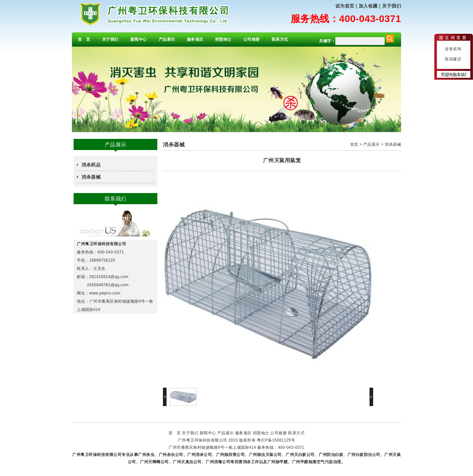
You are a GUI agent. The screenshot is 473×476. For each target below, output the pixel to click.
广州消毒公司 (218, 462)
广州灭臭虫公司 (187, 462)
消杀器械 (91, 177)
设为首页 (345, 6)
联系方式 (280, 39)
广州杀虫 (146, 455)
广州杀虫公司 (171, 455)
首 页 (84, 39)
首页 (354, 144)
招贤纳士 (223, 39)
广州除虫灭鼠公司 (265, 455)
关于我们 (392, 6)
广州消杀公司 (200, 455)
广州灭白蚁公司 (300, 455)
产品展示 (167, 39)
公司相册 (252, 39)
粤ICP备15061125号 (276, 440)
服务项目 (195, 39)
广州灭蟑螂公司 (154, 462)
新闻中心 (139, 39)
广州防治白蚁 (331, 455)
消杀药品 (91, 165)
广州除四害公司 (231, 455)
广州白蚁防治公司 (364, 455)
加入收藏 (368, 6)
